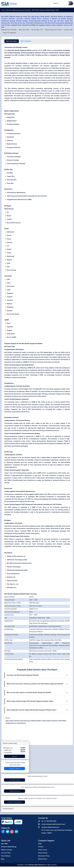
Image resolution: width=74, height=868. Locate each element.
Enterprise (8, 753)
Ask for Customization (15, 802)
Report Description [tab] (12, 41)
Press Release (6, 856)
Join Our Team (6, 853)
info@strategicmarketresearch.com (53, 824)
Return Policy (43, 859)
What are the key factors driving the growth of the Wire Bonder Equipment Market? (35, 684)
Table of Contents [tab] (26, 41)
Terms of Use (43, 850)
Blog (3, 859)
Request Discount (15, 791)
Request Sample (15, 769)
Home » (4, 10)
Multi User (8, 750)
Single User (9, 748)
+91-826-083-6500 (50, 821)
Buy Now (14, 756)
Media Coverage (7, 850)
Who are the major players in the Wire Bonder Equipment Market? (29, 692)
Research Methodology (9, 847)
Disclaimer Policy (44, 856)
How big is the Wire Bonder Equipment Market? (23, 675)
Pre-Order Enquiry (15, 780)
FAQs (40, 844)
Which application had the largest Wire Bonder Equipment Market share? (32, 710)
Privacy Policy (43, 853)
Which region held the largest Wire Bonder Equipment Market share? (30, 701)
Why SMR (4, 844)
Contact (41, 847)
